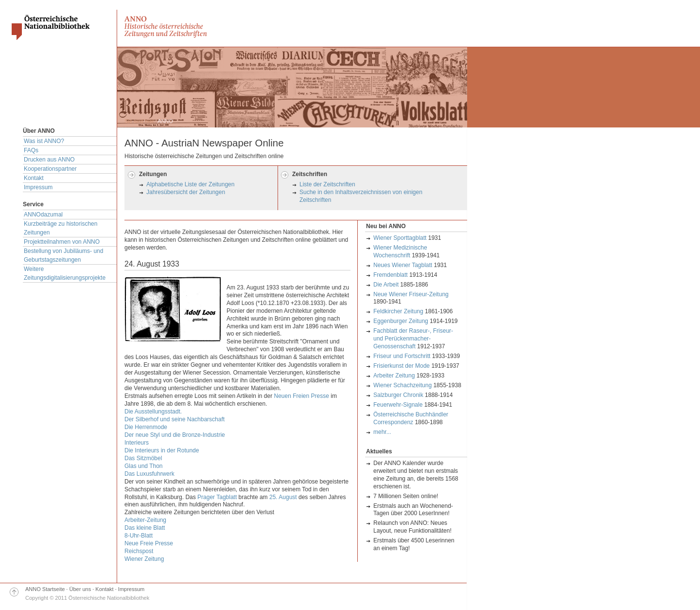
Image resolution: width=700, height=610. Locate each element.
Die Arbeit (386, 285)
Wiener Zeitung (144, 559)
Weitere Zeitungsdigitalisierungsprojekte (65, 273)
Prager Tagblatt (217, 497)
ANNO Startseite (45, 589)
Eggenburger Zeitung (402, 321)
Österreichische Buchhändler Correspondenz (411, 418)
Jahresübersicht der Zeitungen (186, 192)
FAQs (31, 150)
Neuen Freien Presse (302, 396)
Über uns (80, 589)
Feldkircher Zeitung (398, 311)
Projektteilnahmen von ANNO (62, 242)
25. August (283, 497)
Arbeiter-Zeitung (145, 520)
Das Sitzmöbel (143, 458)
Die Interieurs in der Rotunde (162, 450)
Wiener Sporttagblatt (400, 238)
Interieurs (137, 443)
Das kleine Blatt (145, 528)
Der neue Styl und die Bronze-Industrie (175, 435)
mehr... (382, 432)
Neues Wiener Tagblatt (403, 265)
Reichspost (139, 551)
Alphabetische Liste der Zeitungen (190, 184)
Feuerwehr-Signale (398, 405)
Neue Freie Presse (149, 543)
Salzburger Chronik (398, 395)
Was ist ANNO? (44, 141)
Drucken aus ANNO (49, 160)
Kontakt (34, 178)
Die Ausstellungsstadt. (153, 412)
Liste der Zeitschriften (327, 184)
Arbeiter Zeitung (394, 376)
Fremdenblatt (391, 275)
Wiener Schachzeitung (402, 385)
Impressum (38, 187)
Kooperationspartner (50, 169)
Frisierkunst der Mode (402, 366)
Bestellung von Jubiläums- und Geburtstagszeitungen (63, 255)
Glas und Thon (144, 466)
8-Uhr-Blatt (139, 536)
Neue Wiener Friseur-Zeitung (411, 294)
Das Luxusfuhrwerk (149, 474)
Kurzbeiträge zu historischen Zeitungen (61, 228)
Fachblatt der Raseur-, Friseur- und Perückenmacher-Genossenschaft (413, 339)
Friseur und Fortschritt (402, 356)
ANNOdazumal (43, 215)
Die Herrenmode (146, 427)
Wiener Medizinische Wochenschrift (400, 251)
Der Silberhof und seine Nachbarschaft (175, 419)
